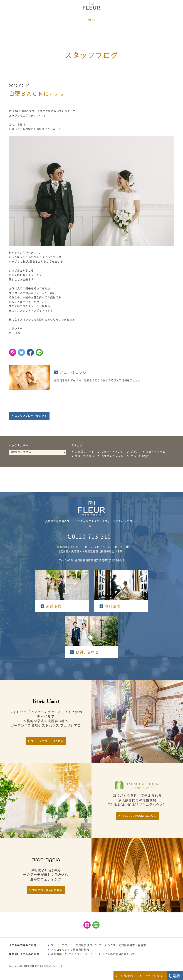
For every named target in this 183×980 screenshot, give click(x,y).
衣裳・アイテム (156, 452)
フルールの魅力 (140, 456)
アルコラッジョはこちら (47, 890)
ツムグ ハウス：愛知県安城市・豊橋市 (122, 945)
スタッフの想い (85, 456)
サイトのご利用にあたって (119, 954)
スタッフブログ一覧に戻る (31, 416)
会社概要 (56, 954)
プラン (135, 452)
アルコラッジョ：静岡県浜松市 (70, 950)
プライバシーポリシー (82, 954)
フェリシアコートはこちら (47, 741)
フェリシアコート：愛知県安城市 (72, 945)
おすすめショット (112, 456)
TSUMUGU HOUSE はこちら (139, 816)
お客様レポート (85, 452)
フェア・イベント (112, 452)
